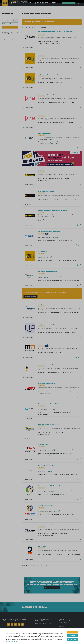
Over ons (66, 1)
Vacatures (17, 6)
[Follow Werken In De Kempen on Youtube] (19, 624)
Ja (6, 36)
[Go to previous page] (40, 566)
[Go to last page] (56, 566)
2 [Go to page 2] (46, 566)
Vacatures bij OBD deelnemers (7, 33)
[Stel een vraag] (80, 48)
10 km (31, 16)
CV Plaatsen (29, 6)
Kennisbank (47, 6)
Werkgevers (24, 2)
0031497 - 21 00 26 (40, 621)
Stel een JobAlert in (52, 588)
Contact (56, 6)
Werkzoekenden (14, 2)
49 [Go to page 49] (50, 566)
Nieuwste (43, 27)
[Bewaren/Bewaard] (77, 47)
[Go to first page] (38, 566)
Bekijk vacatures (10, 27)
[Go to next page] (53, 566)
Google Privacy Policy (13, 641)
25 (26, 565)
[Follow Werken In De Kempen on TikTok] (23, 624)
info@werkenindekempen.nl (42, 619)
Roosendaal (25, 16)
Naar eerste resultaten (10, 40)
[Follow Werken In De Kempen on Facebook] (9, 624)
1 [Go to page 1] (44, 566)
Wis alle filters (79, 16)
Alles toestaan (72, 632)
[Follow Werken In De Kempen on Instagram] (12, 624)
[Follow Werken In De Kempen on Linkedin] (16, 624)
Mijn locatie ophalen (7, 23)
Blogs (71, 1)
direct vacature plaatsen (69, 6)
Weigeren (72, 636)
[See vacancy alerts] (81, 6)
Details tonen (72, 639)
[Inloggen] (78, 2)
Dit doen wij (38, 6)
